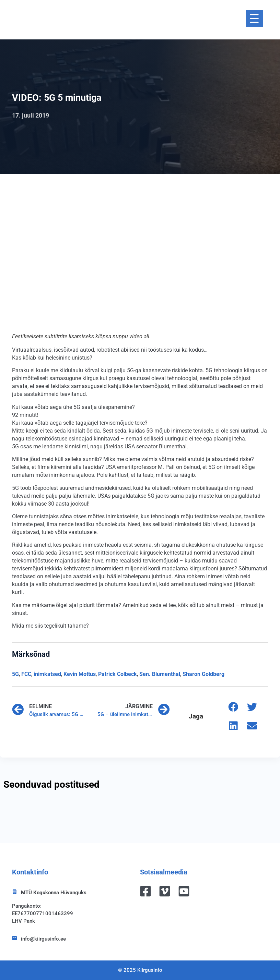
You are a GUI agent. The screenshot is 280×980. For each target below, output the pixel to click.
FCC (26, 674)
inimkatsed (47, 674)
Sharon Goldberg (203, 674)
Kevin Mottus (80, 674)
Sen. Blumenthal (160, 674)
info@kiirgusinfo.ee (43, 939)
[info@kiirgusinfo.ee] (15, 938)
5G (15, 674)
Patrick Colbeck (118, 674)
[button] (233, 707)
